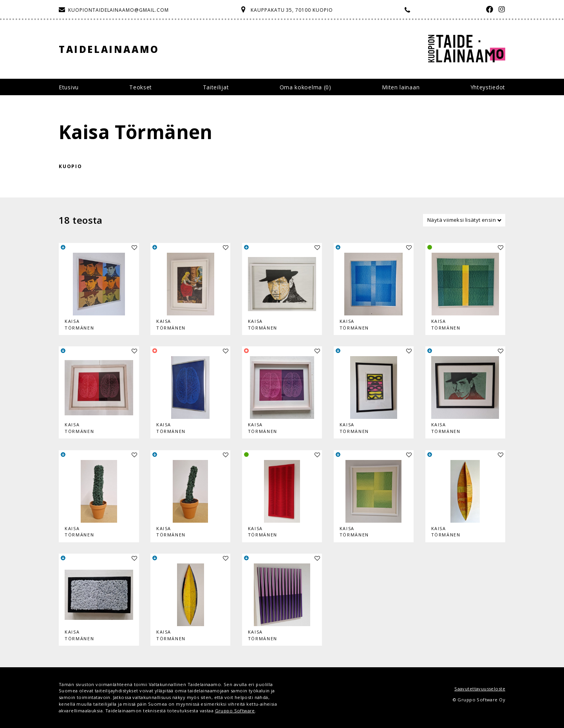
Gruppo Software (235, 711)
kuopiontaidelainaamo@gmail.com (118, 10)
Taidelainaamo (109, 49)
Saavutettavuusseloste (480, 689)
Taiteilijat (216, 87)
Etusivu (69, 87)
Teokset (141, 87)
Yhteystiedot (488, 87)
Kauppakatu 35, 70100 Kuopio (292, 10)
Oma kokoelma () (305, 87)
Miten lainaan (401, 87)
